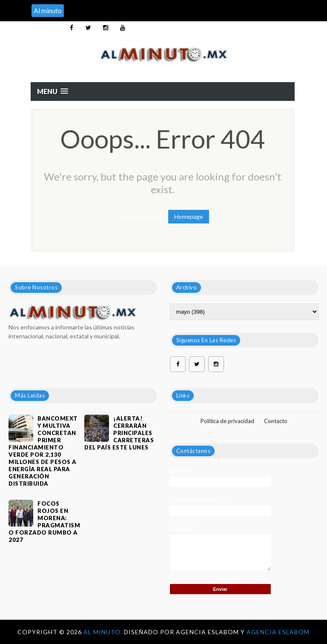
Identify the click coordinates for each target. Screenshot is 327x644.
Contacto (276, 421)
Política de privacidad (227, 421)
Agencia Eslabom (278, 632)
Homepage (189, 216)
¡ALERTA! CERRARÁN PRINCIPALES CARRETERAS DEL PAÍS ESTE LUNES (119, 433)
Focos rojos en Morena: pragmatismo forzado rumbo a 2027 (44, 522)
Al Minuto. (104, 632)
